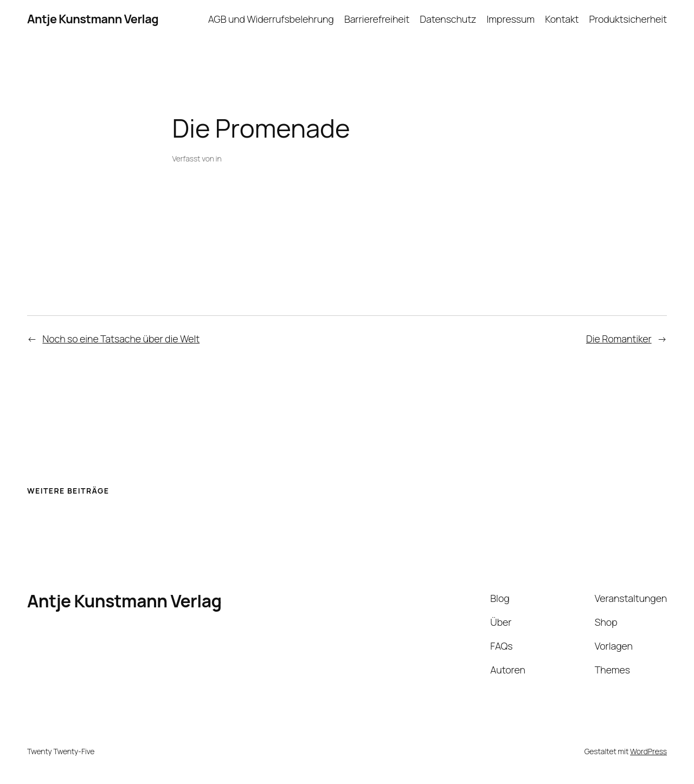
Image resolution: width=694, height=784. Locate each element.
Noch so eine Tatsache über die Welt (121, 339)
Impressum (511, 19)
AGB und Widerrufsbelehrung (271, 19)
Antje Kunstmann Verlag (93, 19)
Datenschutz (448, 19)
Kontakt (562, 19)
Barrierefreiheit (377, 19)
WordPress (648, 751)
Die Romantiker (619, 339)
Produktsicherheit (628, 19)
